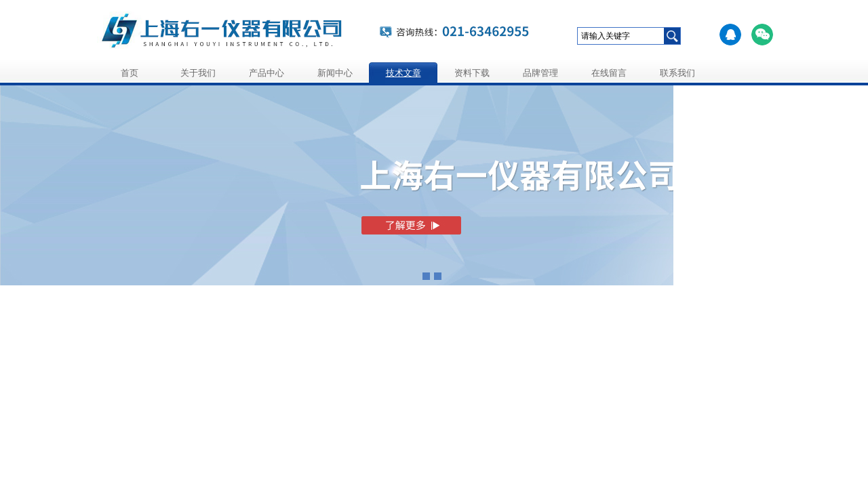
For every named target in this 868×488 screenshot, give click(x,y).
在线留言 (609, 73)
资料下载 (472, 73)
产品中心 (267, 73)
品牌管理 (540, 73)
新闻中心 (335, 73)
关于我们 (198, 73)
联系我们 (677, 73)
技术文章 (403, 73)
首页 (130, 73)
